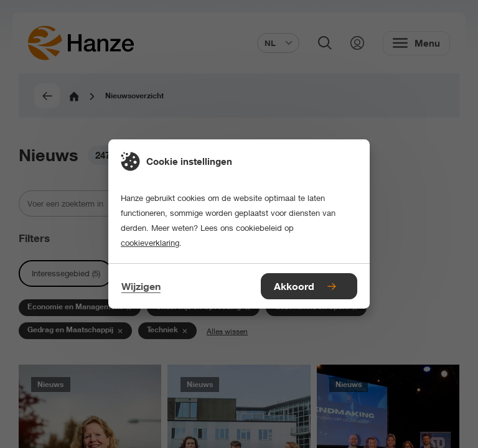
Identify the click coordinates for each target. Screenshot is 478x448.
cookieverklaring (150, 243)
